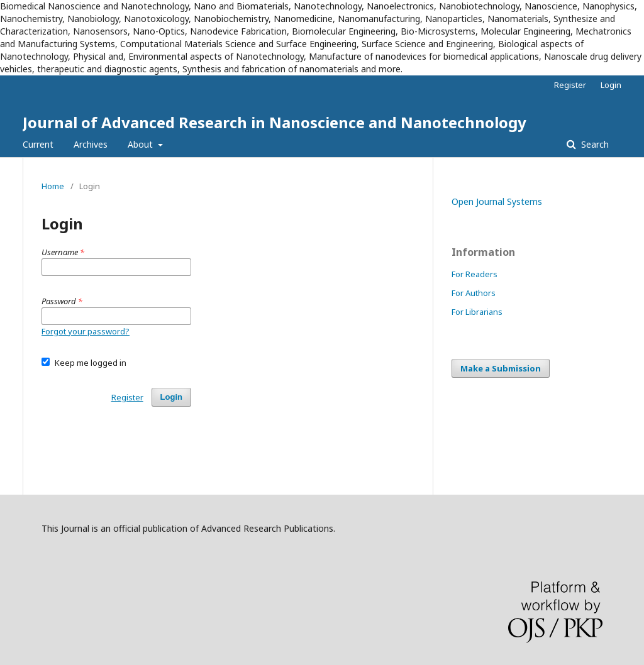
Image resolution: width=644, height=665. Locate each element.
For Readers (475, 274)
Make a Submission (501, 368)
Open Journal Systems (497, 201)
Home (53, 186)
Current (38, 144)
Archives (91, 144)
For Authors (474, 293)
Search (594, 144)
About (142, 144)
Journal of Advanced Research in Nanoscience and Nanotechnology (275, 122)
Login (611, 85)
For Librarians (477, 312)
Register (570, 85)
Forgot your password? (86, 331)
